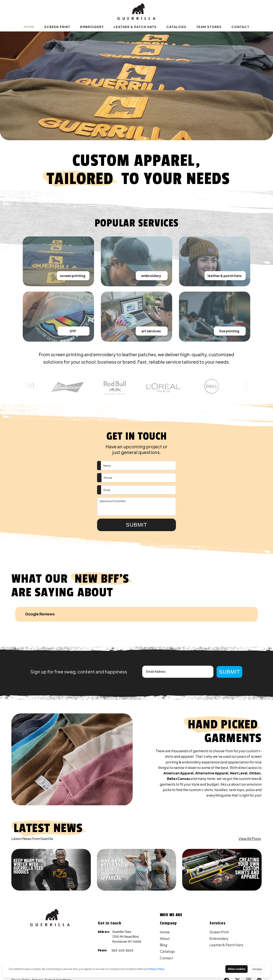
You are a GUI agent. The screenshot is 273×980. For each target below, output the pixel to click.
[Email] (178, 650)
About (165, 917)
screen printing (73, 276)
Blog (164, 923)
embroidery (151, 276)
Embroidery (92, 27)
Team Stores (209, 27)
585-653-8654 (122, 929)
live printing (229, 331)
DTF (73, 331)
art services (151, 331)
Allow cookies (237, 969)
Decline (257, 969)
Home (29, 27)
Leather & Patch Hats (135, 27)
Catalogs (176, 27)
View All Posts (250, 817)
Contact (240, 27)
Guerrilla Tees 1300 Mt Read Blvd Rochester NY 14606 (127, 915)
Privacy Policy (156, 969)
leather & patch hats (225, 276)
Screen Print (57, 27)
